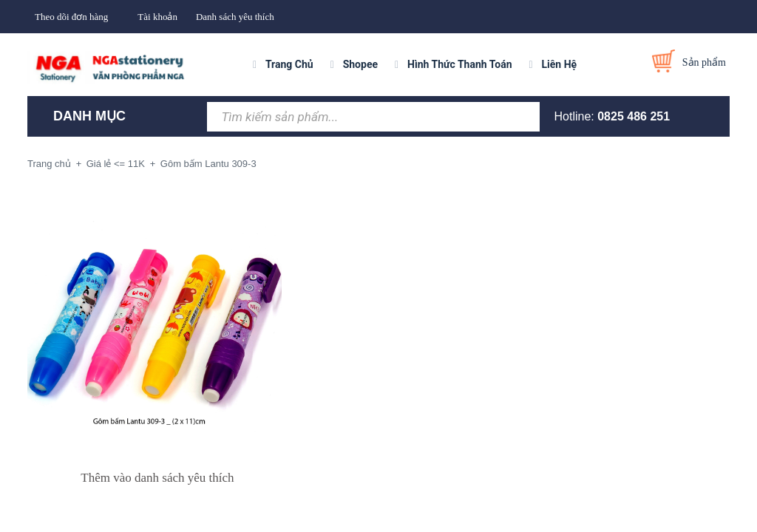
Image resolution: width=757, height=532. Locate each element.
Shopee (360, 64)
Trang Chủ (289, 64)
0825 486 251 (634, 116)
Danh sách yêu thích (235, 17)
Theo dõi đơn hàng (71, 17)
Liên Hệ (560, 64)
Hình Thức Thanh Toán (459, 64)
